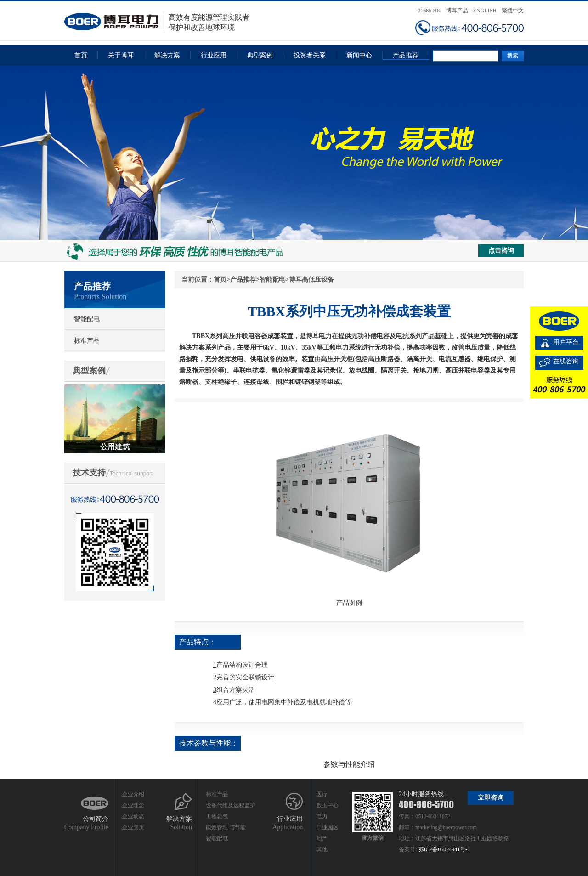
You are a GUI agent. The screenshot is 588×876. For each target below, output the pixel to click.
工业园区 (328, 827)
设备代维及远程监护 (231, 805)
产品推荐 (406, 55)
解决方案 (167, 55)
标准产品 (87, 341)
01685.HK (429, 11)
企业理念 (133, 805)
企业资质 (133, 827)
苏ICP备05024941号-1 (444, 849)
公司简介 (96, 819)
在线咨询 (566, 361)
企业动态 (133, 816)
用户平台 (566, 342)
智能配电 (87, 319)
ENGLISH (485, 11)
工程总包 (217, 816)
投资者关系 (310, 55)
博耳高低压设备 (311, 280)
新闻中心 (359, 55)
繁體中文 (513, 11)
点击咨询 (501, 251)
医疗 (322, 794)
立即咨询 (491, 798)
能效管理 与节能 (226, 827)
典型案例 (260, 55)
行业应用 (214, 55)
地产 (322, 838)
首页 (81, 55)
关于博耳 (121, 55)
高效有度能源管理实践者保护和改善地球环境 (157, 22)
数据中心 (328, 805)
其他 (322, 849)
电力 (322, 816)
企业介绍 (133, 794)
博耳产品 (457, 11)
